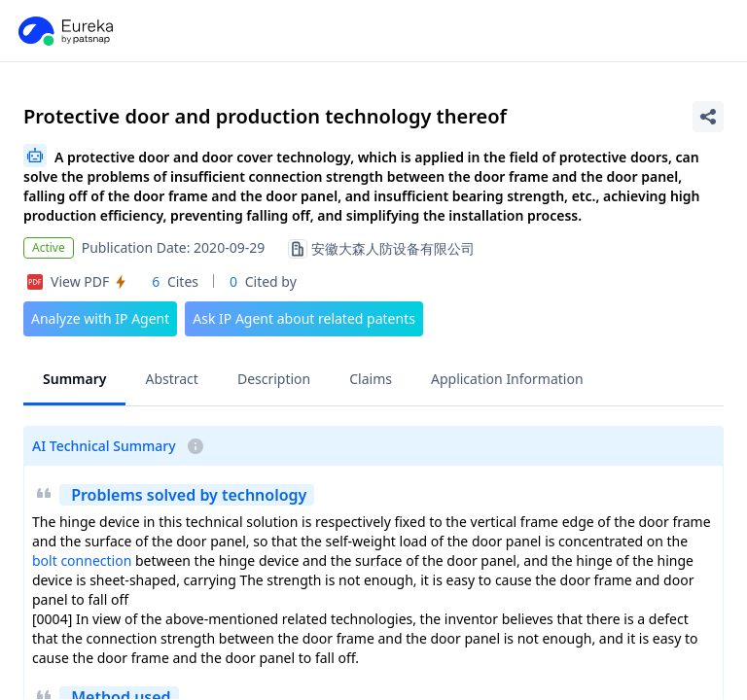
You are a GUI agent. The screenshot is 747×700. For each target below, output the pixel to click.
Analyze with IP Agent (100, 318)
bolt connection (82, 560)
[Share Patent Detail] (708, 117)
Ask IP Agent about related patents (304, 318)
